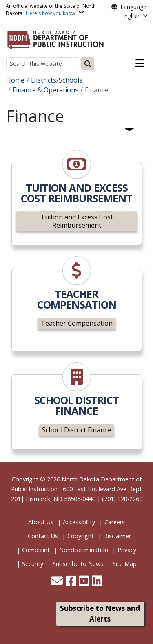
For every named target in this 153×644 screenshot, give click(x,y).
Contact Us (43, 536)
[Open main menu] (140, 63)
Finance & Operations (45, 90)
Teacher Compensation (77, 323)
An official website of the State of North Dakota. (51, 10)
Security (33, 564)
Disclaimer (117, 536)
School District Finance (76, 430)
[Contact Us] (57, 582)
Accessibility (79, 522)
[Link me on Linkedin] (97, 582)
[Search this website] (43, 64)
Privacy (127, 550)
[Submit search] (88, 64)
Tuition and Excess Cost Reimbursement (77, 221)
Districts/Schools (57, 80)
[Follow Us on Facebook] (71, 582)
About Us (41, 522)
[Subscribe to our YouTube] (84, 582)
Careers (115, 522)
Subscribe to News (78, 564)
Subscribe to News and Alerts (100, 614)
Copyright (81, 536)
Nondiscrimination (84, 550)
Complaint (36, 550)
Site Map (125, 564)
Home (15, 80)
